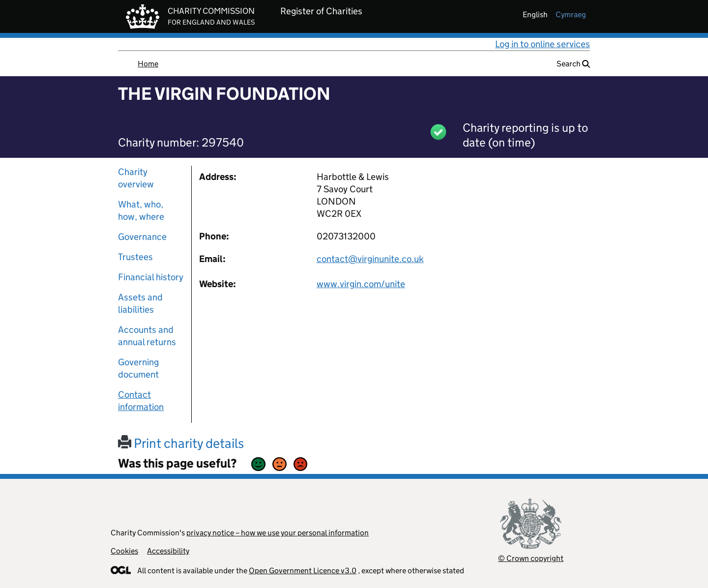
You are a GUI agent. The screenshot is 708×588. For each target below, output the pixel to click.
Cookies (124, 551)
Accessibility (168, 551)
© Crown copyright (531, 558)
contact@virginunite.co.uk (370, 259)
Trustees (135, 257)
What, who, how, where (141, 210)
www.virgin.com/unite (361, 284)
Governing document (138, 368)
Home (148, 64)
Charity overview (136, 178)
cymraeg (571, 15)
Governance (142, 237)
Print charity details (181, 443)
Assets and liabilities (140, 303)
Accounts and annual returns (147, 336)
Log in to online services (543, 44)
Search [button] (573, 64)
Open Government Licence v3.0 (303, 571)
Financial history (151, 277)
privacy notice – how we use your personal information (278, 533)
